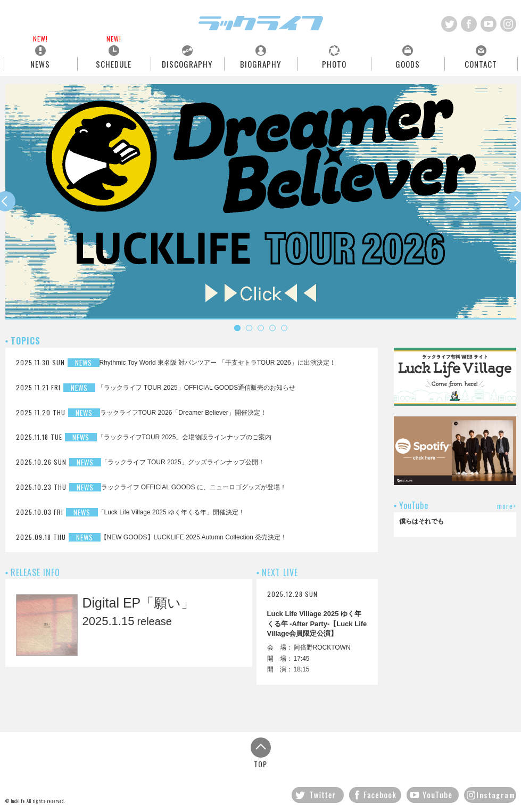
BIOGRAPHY (260, 63)
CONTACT (481, 63)
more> (507, 506)
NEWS (40, 63)
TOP (261, 753)
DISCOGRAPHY (187, 63)
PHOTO (334, 63)
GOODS (408, 63)
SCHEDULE (114, 63)
